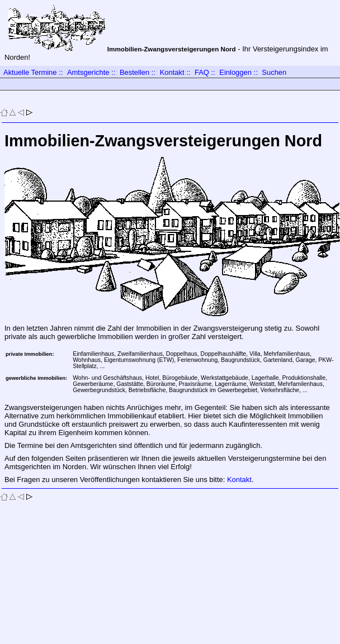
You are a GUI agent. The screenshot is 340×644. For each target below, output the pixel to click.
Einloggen (235, 72)
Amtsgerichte (88, 72)
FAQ (202, 72)
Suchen (274, 72)
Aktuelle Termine (30, 72)
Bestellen (134, 72)
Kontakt (172, 72)
